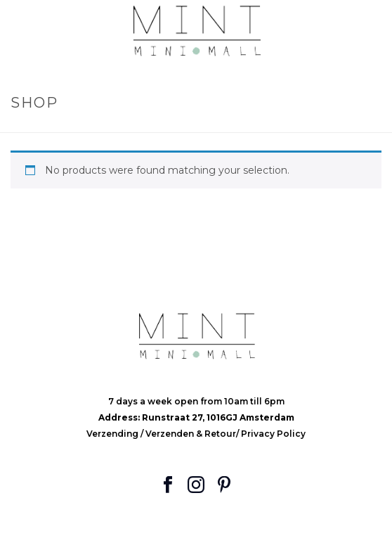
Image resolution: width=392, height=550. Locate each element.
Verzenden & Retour (191, 434)
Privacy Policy (273, 434)
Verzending (113, 434)
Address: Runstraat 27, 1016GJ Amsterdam (196, 417)
